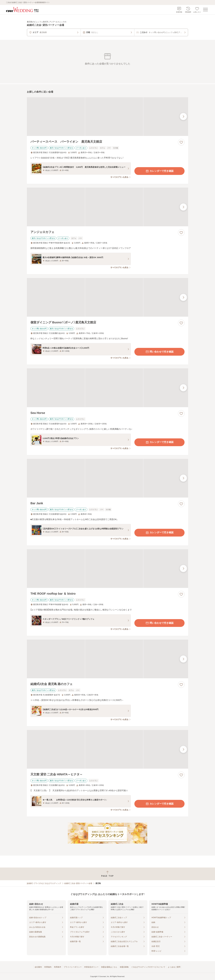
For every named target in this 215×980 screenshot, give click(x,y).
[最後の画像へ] (183, 117)
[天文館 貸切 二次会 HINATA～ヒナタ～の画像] (107, 749)
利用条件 (58, 967)
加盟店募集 (124, 967)
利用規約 (48, 967)
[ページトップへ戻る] (107, 874)
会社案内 (38, 967)
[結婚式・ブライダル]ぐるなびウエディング (44, 883)
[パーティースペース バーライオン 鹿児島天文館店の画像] (107, 117)
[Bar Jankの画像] (107, 478)
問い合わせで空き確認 (159, 352)
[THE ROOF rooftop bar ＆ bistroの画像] (107, 569)
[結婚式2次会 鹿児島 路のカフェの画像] (107, 659)
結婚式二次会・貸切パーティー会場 (78, 883)
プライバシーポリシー (73, 967)
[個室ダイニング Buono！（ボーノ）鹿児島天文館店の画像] (107, 297)
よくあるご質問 (174, 967)
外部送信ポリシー (91, 967)
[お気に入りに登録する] (181, 142)
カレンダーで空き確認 (159, 171)
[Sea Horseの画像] (107, 388)
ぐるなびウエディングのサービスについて (148, 967)
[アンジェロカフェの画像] (107, 207)
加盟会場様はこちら (109, 967)
